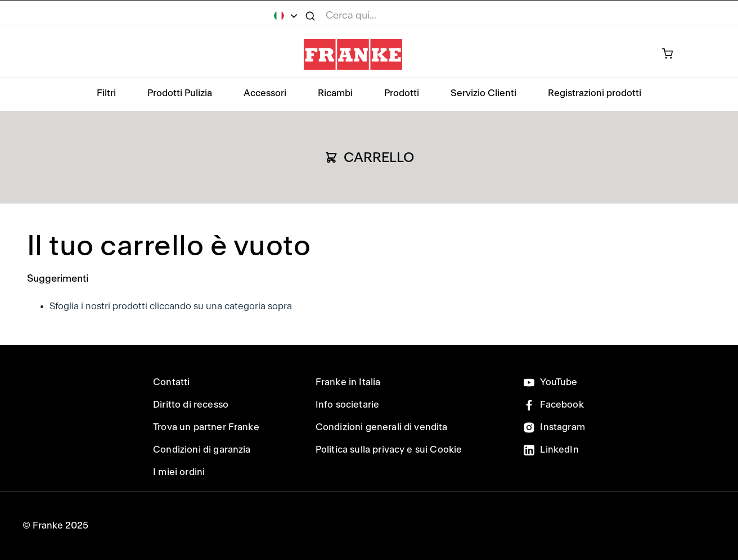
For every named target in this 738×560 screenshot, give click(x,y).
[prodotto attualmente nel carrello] (674, 55)
